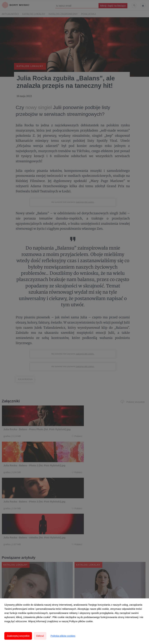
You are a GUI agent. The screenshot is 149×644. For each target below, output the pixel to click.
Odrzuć (40, 636)
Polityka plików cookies (63, 636)
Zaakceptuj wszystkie (18, 636)
